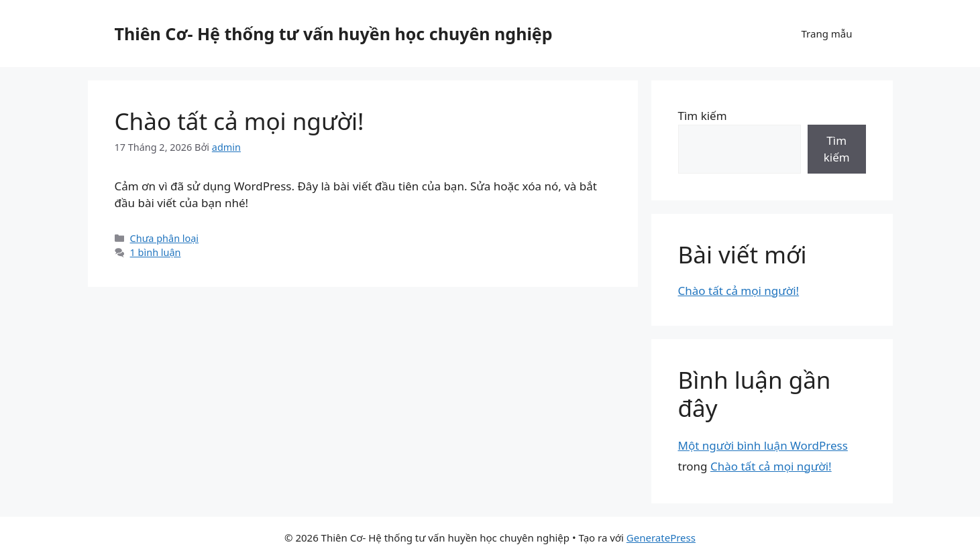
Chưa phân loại (165, 238)
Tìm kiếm (703, 116)
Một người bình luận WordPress (763, 445)
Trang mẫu (826, 34)
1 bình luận (156, 252)
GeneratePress (661, 538)
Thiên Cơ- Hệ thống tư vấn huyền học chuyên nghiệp (334, 34)
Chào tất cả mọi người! (239, 121)
